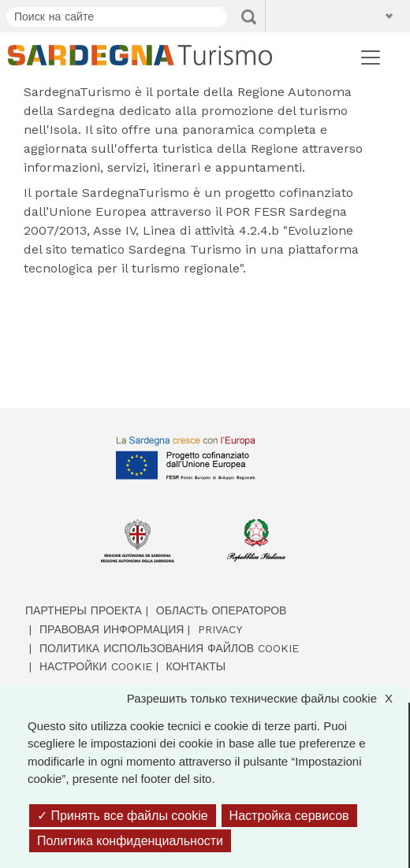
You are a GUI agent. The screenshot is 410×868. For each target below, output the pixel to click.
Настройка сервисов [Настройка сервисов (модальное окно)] (289, 816)
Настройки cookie (96, 666)
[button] (317, 15)
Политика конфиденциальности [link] (130, 841)
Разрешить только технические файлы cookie (268, 699)
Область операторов (222, 610)
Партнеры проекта (84, 610)
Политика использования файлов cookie (169, 648)
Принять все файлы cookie (123, 816)
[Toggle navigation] (371, 57)
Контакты (196, 666)
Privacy (220, 629)
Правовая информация (112, 629)
